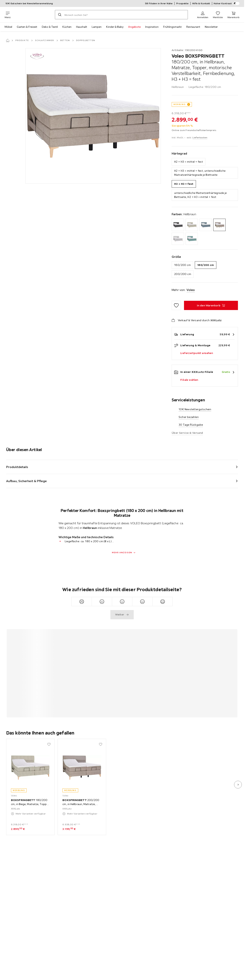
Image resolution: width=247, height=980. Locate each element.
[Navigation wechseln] (8, 15)
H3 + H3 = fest (184, 184)
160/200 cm (182, 265)
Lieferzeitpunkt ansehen (197, 353)
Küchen (67, 27)
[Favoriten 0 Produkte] (218, 15)
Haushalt (82, 27)
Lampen (97, 27)
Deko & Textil (50, 27)
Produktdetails (17, 467)
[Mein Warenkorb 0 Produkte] (233, 15)
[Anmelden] (203, 15)
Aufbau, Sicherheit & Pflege (26, 481)
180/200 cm (206, 265)
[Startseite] (8, 40)
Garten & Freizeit (27, 27)
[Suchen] (60, 15)
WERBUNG (179, 104)
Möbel (8, 27)
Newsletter (211, 27)
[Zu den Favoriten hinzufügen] (176, 305)
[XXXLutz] (33, 15)
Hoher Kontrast (227, 3)
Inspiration (152, 27)
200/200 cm (183, 274)
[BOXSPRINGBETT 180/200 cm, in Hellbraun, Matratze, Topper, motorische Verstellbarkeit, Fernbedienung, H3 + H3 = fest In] (211, 305)
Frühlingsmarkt (172, 27)
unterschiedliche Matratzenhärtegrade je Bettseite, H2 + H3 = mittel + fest (200, 195)
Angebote (134, 27)
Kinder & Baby (115, 27)
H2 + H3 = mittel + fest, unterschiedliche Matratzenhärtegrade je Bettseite (200, 173)
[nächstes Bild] (238, 785)
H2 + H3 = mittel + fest (189, 162)
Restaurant (193, 27)
